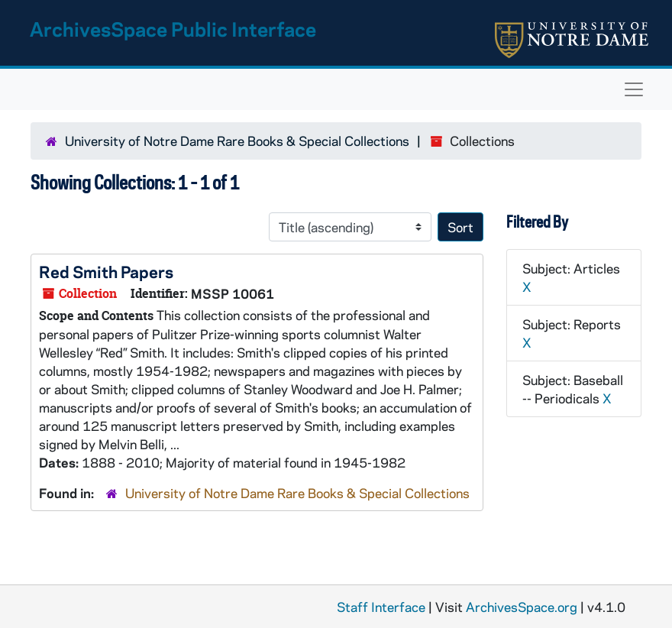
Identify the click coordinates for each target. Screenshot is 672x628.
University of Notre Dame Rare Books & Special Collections (237, 141)
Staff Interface (381, 607)
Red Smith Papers (106, 271)
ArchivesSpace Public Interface (173, 29)
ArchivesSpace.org (522, 607)
